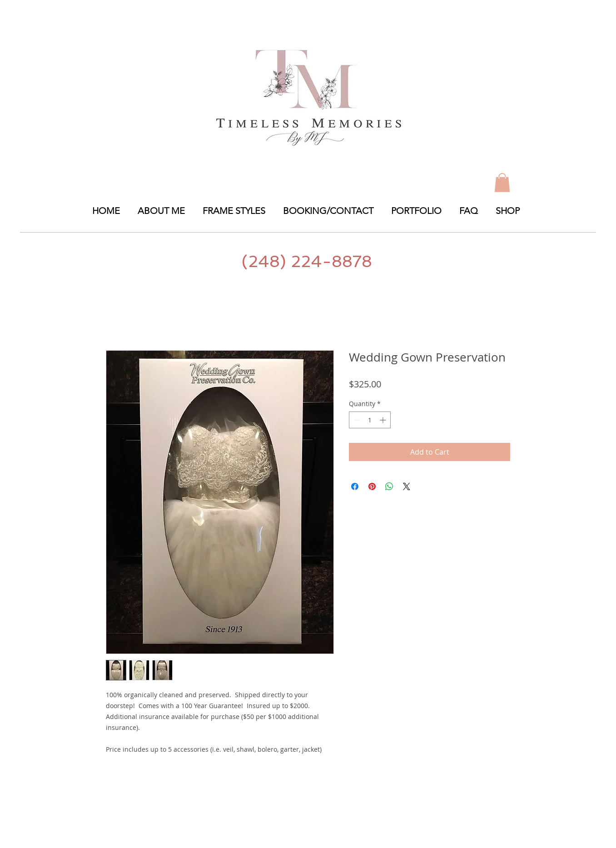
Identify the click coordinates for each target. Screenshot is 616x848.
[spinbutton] (370, 420)
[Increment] (384, 420)
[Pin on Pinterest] (372, 486)
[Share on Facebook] (355, 486)
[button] (418, 211)
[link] (502, 183)
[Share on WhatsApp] (389, 486)
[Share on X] (407, 486)
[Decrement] (356, 420)
